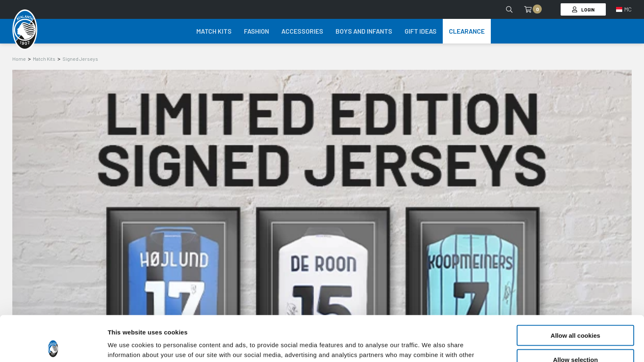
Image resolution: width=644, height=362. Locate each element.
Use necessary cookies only (575, 338)
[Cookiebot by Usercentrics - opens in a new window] (53, 346)
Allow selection (575, 314)
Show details (431, 346)
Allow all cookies (576, 290)
